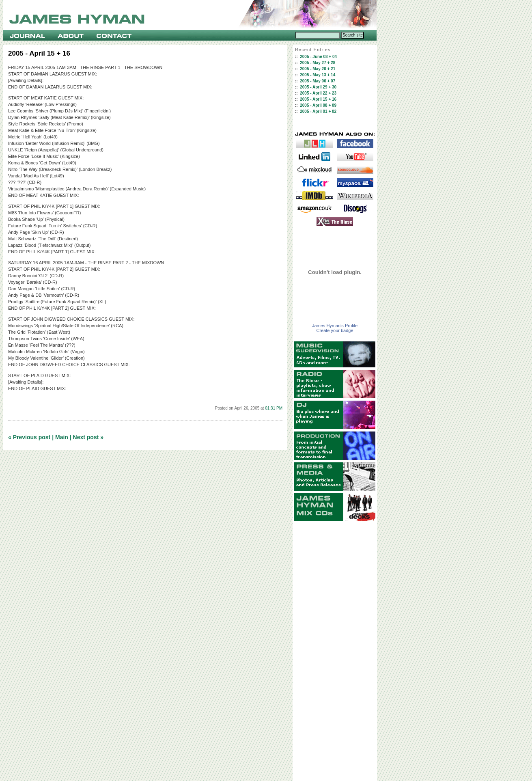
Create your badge (335, 330)
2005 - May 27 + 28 (318, 63)
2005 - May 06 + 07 (318, 81)
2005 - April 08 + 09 (318, 105)
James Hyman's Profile (335, 326)
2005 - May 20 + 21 (318, 69)
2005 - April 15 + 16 (318, 99)
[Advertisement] (335, 651)
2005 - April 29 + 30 (318, 87)
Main (62, 437)
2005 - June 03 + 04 (318, 57)
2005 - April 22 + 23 (318, 93)
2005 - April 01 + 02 (318, 111)
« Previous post (29, 437)
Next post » (88, 437)
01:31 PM (274, 408)
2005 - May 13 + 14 (318, 75)
